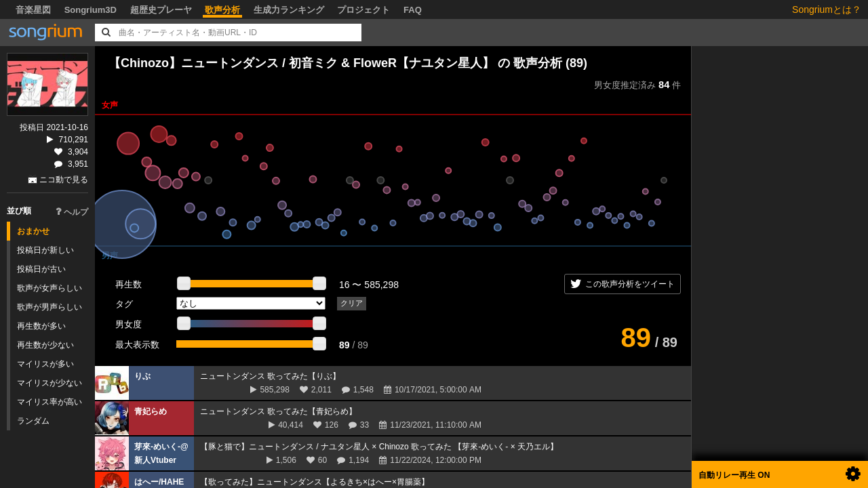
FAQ (413, 10)
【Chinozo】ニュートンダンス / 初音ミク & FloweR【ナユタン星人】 (301, 63)
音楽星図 (33, 10)
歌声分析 (222, 10)
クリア (352, 303)
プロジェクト (363, 10)
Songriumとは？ (827, 9)
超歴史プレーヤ (161, 10)
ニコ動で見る (64, 180)
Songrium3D (91, 10)
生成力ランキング (289, 10)
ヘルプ (72, 212)
